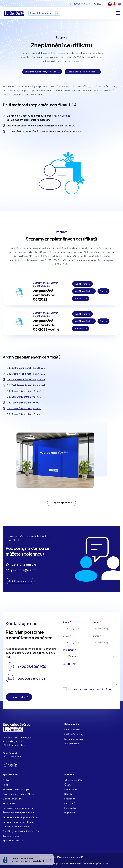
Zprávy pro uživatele (13, 840)
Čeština (109, 4)
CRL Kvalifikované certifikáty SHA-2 (26, 368)
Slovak (119, 4)
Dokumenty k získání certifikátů (18, 794)
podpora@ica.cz (24, 570)
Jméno (66, 622)
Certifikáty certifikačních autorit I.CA (21, 831)
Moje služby (70, 808)
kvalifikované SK (82, 291)
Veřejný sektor (72, 743)
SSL (102, 291)
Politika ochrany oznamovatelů (18, 808)
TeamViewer (9, 803)
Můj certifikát (71, 813)
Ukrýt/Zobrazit (51, 860)
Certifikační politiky (12, 799)
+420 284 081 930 (81, 4)
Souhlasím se (90, 689)
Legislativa (70, 799)
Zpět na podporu (63, 503)
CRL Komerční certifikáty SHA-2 (24, 391)
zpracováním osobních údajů (97, 689)
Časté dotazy (71, 789)
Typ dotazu (69, 650)
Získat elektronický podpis (16, 789)
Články (68, 785)
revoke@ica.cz (62, 116)
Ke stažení (69, 803)
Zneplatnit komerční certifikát (81, 72)
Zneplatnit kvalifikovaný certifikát (41, 72)
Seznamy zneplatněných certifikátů (20, 817)
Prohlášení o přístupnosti (96, 863)
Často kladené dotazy (19, 581)
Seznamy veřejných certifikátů (18, 822)
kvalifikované (81, 284)
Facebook (5, 765)
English (114, 4)
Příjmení (95, 622)
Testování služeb (11, 836)
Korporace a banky (74, 739)
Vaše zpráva (69, 664)
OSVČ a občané (72, 729)
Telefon (95, 636)
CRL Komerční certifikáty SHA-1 (24, 403)
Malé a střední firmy (74, 734)
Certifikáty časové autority (16, 826)
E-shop (6, 780)
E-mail (66, 636)
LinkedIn (16, 765)
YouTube (11, 765)
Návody (68, 794)
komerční (79, 298)
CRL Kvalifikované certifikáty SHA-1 (26, 379)
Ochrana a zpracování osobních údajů (63, 863)
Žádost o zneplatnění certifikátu (19, 813)
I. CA (13, 729)
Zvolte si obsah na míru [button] (40, 13)
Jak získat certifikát (74, 780)
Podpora (7, 785)
